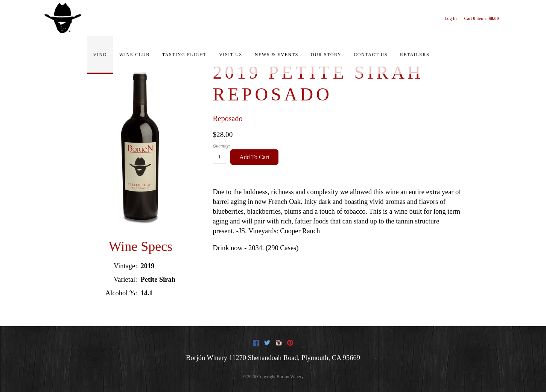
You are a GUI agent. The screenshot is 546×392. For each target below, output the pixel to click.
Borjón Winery (207, 358)
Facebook (256, 343)
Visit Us (231, 55)
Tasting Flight (184, 55)
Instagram (279, 343)
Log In (450, 18)
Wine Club (135, 55)
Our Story (326, 55)
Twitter (267, 343)
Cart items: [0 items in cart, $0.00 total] (481, 18)
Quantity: (222, 146)
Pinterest (290, 343)
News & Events (277, 55)
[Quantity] (220, 157)
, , (295, 358)
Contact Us (371, 55)
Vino (100, 55)
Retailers (415, 55)
